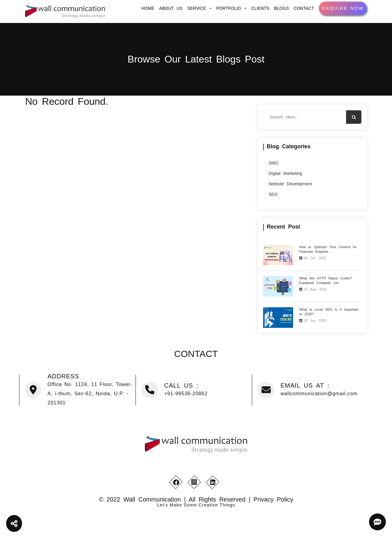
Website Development (290, 184)
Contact (304, 8)
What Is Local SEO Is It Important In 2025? (329, 312)
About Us (171, 8)
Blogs (281, 8)
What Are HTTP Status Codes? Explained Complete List (326, 280)
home (148, 8)
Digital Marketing (285, 173)
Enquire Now (343, 8)
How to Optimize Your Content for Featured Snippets (328, 249)
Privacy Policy (273, 499)
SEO (273, 194)
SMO (273, 163)
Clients (260, 8)
